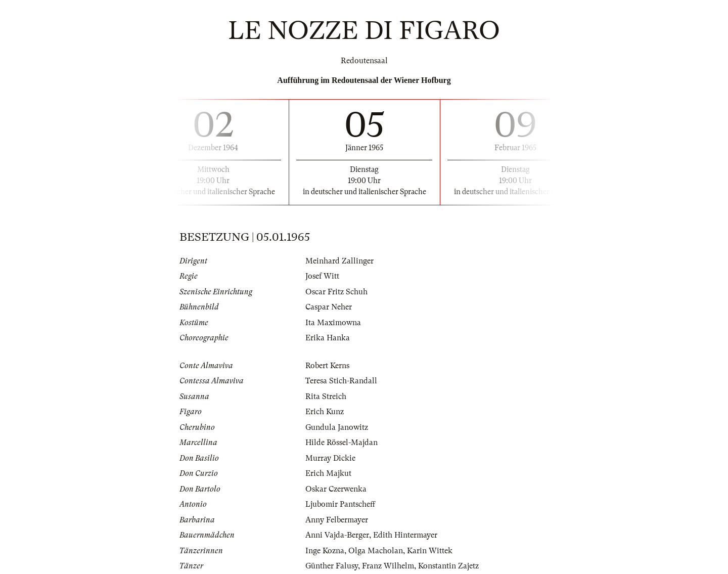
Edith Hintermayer (405, 535)
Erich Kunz (325, 412)
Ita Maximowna (333, 323)
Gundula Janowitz (337, 427)
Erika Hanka (328, 338)
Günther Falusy (332, 566)
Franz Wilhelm (388, 566)
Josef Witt (322, 276)
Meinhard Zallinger (339, 261)
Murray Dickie (330, 458)
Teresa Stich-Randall (341, 381)
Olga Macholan (376, 551)
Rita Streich (326, 396)
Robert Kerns (327, 366)
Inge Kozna (325, 551)
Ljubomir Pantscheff (340, 504)
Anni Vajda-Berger (337, 535)
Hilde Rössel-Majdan (342, 443)
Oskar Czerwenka (336, 489)
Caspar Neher (329, 307)
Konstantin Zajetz (448, 566)
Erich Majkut (328, 473)
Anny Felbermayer (337, 520)
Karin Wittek (430, 551)
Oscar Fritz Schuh (336, 292)
